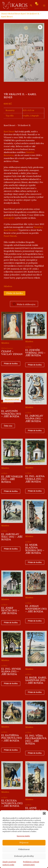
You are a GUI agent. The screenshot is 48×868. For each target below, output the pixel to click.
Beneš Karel (20, 14)
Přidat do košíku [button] (11, 364)
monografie (9, 218)
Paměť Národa (10, 236)
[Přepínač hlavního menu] (44, 5)
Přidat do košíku (15, 293)
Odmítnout (24, 849)
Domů (4, 14)
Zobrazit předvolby (24, 856)
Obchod (11, 14)
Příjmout (24, 843)
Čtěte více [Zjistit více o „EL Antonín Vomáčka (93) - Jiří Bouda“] (8, 426)
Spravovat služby (23, 836)
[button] (44, 813)
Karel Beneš (9, 132)
